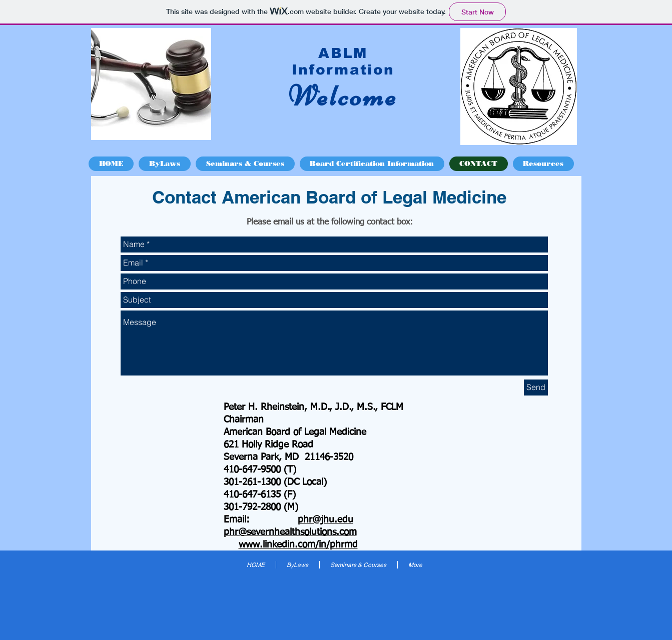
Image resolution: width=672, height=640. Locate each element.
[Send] (536, 387)
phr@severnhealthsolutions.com (290, 532)
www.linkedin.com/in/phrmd (298, 545)
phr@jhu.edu (325, 520)
